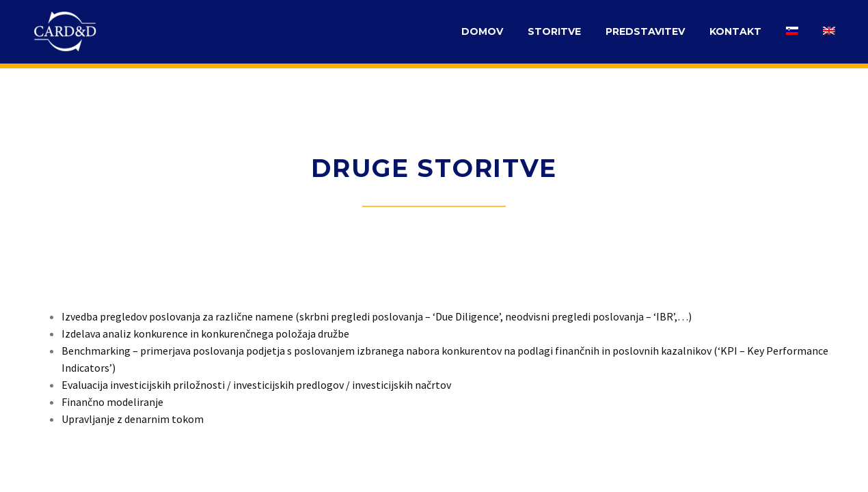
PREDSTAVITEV (645, 31)
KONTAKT (735, 31)
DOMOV (482, 31)
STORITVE (554, 31)
